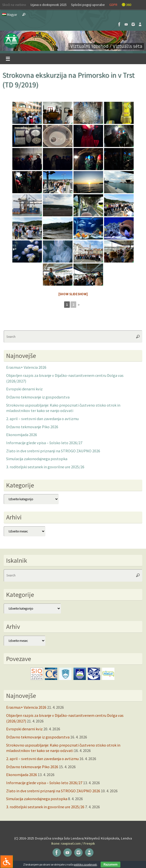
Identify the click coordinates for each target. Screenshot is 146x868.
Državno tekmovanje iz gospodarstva (38, 397)
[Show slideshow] (73, 294)
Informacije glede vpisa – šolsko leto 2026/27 (44, 443)
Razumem (111, 865)
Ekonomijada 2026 (22, 435)
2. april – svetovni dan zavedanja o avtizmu (42, 419)
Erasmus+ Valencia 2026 (26, 367)
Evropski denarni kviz (24, 389)
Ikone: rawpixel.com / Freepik (73, 843)
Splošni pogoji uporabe (88, 5)
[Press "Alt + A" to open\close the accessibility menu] (7, 861)
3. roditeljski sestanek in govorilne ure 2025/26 (45, 467)
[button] (73, 41)
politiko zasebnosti (85, 864)
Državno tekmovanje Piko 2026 (32, 427)
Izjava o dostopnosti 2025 (49, 5)
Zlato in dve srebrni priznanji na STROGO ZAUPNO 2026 (53, 451)
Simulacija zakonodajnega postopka (37, 459)
